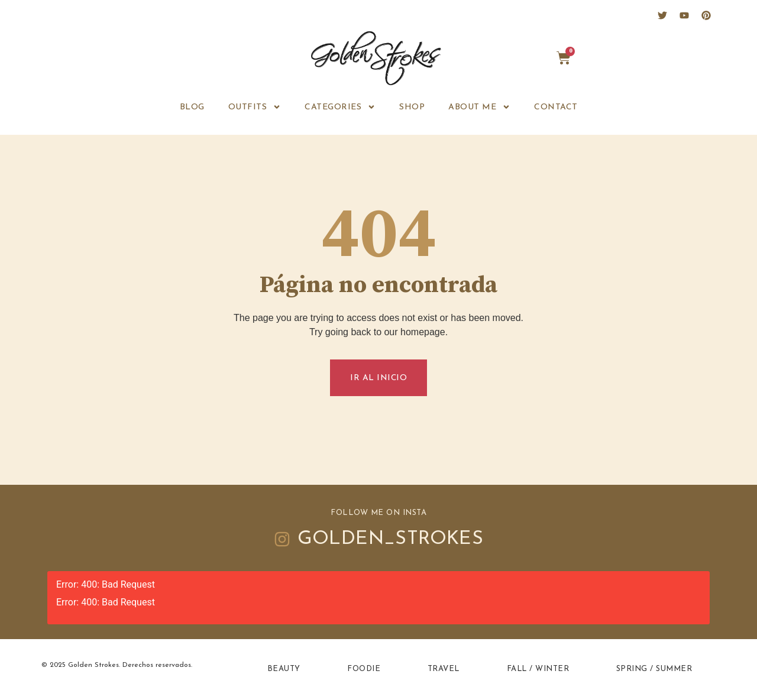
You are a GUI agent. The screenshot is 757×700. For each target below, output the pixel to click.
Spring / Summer (654, 670)
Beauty (284, 670)
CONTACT (556, 107)
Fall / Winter (538, 670)
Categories (340, 107)
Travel (443, 670)
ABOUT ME (479, 107)
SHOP (412, 107)
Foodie (364, 670)
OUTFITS (255, 107)
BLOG (192, 107)
